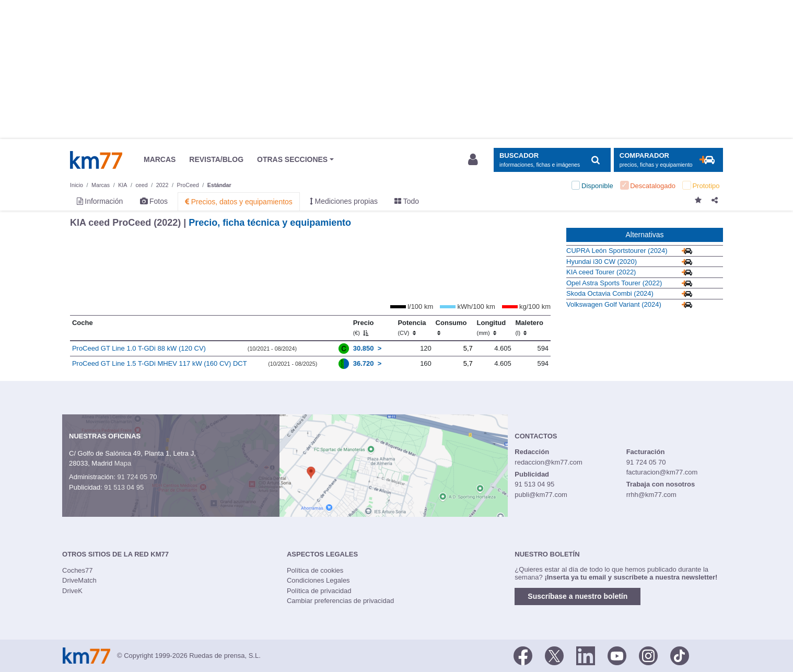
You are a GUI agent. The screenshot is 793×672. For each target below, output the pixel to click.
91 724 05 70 (137, 477)
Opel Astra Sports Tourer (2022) (614, 283)
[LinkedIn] (586, 655)
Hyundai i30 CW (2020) (602, 262)
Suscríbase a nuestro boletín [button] (578, 596)
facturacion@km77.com (662, 472)
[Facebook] (523, 655)
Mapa (123, 463)
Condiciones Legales (318, 580)
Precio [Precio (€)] (364, 328)
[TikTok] (680, 655)
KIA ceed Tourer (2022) (601, 272)
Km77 (96, 160)
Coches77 (78, 570)
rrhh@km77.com (651, 495)
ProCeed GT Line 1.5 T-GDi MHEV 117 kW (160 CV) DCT (160, 363)
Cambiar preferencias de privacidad (340, 601)
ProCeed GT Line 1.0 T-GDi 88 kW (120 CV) (139, 348)
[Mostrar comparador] (668, 160)
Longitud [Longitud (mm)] (492, 328)
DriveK (72, 591)
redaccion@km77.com (549, 462)
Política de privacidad (319, 591)
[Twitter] (554, 655)
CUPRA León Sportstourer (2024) (617, 251)
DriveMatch (79, 580)
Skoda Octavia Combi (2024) (610, 293)
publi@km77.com (541, 495)
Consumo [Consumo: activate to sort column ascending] (451, 328)
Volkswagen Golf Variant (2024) (614, 304)
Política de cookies (315, 570)
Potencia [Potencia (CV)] (412, 328)
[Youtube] (617, 655)
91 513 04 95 (124, 487)
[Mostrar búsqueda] (552, 160)
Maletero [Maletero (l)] (529, 328)
